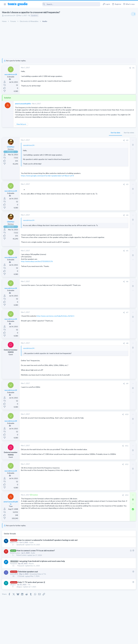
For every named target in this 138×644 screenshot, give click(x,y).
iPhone (32, 574)
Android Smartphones (111, 220)
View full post (22, 129)
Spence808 (14, 584)
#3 (88, 189)
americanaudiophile (23, 104)
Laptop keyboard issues (116, 187)
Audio (32, 553)
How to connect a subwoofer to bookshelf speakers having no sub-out (48, 550)
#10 (88, 424)
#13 (88, 505)
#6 (88, 291)
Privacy (75, 641)
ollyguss (13, 595)
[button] (5, 4)
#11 (88, 455)
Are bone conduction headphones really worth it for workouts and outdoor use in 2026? (119, 140)
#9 (88, 393)
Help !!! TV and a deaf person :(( (32, 592)
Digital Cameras (109, 206)
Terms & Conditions (92, 641)
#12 (88, 475)
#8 (88, 353)
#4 (88, 220)
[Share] (91, 68)
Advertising (43, 641)
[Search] (66, 4)
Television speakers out (28, 582)
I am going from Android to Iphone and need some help (42, 571)
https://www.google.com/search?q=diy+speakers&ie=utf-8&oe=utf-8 (48, 180)
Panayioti (14, 574)
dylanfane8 (21, 555)
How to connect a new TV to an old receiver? (36, 561)
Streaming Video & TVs (38, 584)
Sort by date (76, 137)
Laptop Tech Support (111, 168)
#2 (88, 145)
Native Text (15, 553)
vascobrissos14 (10, 15)
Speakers (35, 15)
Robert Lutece (15, 563)
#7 (88, 322)
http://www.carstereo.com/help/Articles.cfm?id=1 (56, 325)
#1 (94, 68)
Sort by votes (90, 137)
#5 (88, 260)
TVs (29, 595)
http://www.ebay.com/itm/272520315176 (37, 271)
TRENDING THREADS (107, 132)
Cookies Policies (60, 641)
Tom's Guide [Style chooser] (118, 630)
